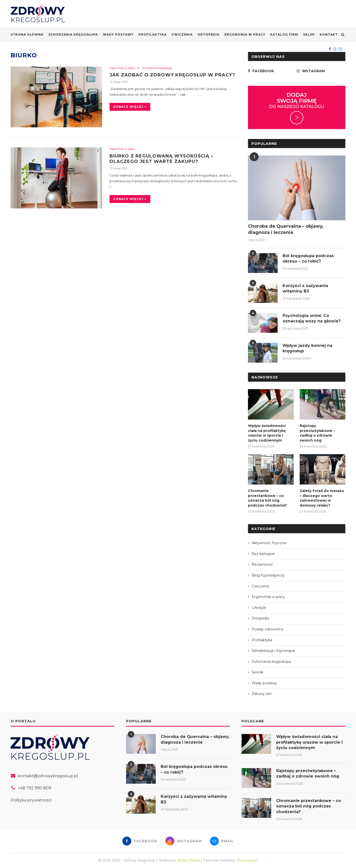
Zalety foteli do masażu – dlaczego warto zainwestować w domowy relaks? (322, 498)
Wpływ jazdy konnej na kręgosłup (307, 348)
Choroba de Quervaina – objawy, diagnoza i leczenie (286, 229)
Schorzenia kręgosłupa (73, 34)
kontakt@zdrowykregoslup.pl (48, 776)
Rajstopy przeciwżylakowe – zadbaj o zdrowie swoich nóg (317, 433)
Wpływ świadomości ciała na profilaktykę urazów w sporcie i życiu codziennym (267, 433)
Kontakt (329, 34)
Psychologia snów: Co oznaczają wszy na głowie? (312, 318)
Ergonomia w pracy (245, 34)
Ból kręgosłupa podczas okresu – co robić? (308, 258)
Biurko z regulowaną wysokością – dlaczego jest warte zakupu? (161, 159)
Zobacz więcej (130, 107)
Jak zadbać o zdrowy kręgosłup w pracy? (172, 75)
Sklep (309, 34)
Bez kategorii (263, 554)
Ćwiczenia (182, 34)
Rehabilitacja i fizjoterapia (273, 651)
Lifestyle (259, 608)
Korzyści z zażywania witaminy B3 (305, 288)
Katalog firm (284, 34)
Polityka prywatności (31, 800)
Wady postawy (118, 34)
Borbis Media (189, 860)
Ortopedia (209, 34)
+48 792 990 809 (34, 788)
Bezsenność (262, 564)
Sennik (257, 672)
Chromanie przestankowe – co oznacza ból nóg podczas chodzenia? (267, 498)
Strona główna (27, 34)
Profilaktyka (153, 34)
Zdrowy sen (262, 694)
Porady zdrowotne (268, 629)
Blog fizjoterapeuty (268, 575)
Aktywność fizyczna (269, 543)
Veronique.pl (247, 860)
